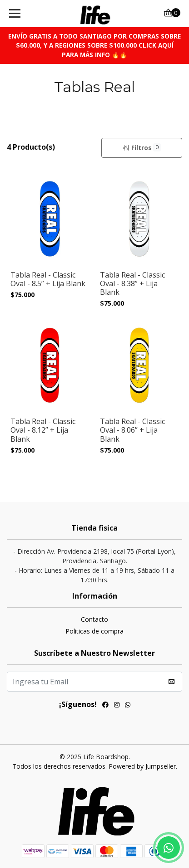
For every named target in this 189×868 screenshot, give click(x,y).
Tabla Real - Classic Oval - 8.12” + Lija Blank (43, 430)
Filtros (142, 148)
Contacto (94, 619)
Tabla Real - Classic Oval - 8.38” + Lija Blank (132, 284)
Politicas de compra (94, 631)
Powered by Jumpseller (142, 766)
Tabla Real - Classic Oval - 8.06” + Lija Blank (132, 430)
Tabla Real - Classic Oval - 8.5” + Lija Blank (48, 279)
